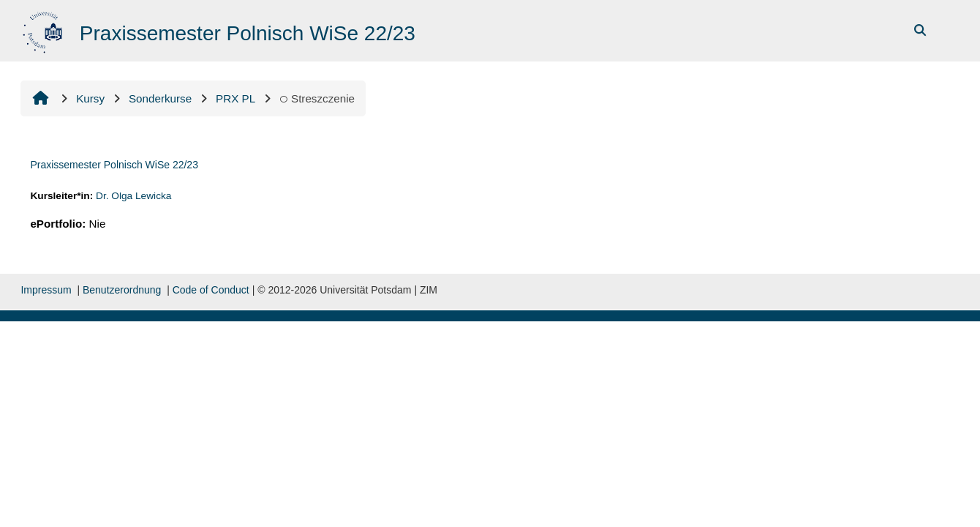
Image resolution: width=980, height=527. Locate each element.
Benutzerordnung (122, 290)
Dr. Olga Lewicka (133, 196)
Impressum (46, 290)
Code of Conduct (211, 290)
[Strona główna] (44, 30)
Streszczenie (317, 98)
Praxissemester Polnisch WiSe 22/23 (114, 165)
